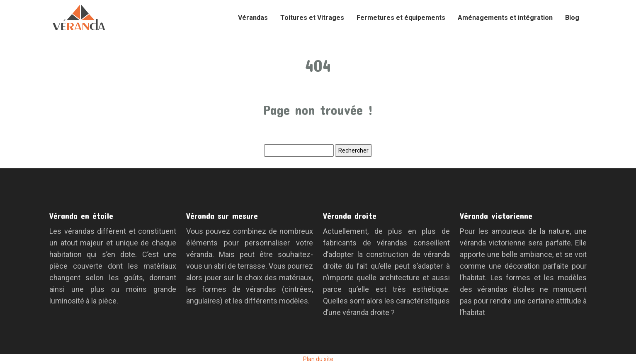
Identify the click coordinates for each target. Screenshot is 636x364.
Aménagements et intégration (505, 18)
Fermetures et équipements (401, 18)
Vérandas (253, 18)
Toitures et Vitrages (312, 18)
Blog (572, 18)
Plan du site (318, 359)
